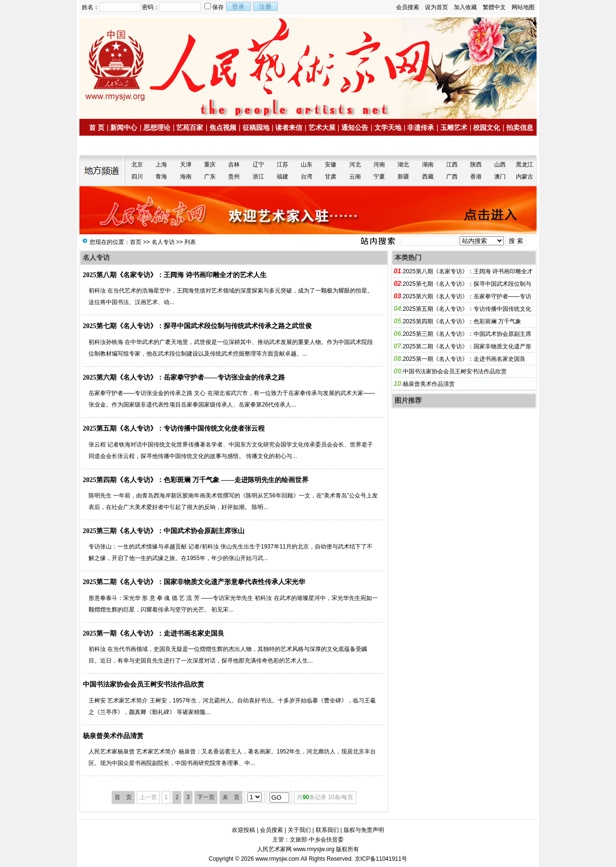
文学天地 (388, 127)
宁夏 (379, 177)
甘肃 (331, 177)
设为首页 (436, 7)
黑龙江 (525, 165)
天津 (186, 165)
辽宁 (258, 165)
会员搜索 (408, 7)
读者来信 (289, 127)
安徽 (331, 165)
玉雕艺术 (454, 127)
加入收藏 (465, 7)
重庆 (210, 165)
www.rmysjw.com (277, 859)
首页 (136, 242)
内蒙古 (525, 177)
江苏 (282, 165)
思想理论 (157, 127)
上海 (161, 165)
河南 (379, 165)
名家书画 (106, 146)
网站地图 (523, 7)
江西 (452, 165)
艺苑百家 (190, 127)
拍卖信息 (520, 127)
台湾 (307, 177)
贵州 (234, 177)
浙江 (258, 177)
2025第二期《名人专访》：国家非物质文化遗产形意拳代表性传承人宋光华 (194, 582)
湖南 (428, 165)
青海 (161, 177)
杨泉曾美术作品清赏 (113, 736)
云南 (355, 177)
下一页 (206, 797)
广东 (210, 177)
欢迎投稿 (244, 830)
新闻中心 (124, 127)
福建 (282, 177)
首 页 (97, 127)
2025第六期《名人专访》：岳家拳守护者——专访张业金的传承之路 (184, 377)
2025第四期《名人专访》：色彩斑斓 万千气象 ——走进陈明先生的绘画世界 (196, 480)
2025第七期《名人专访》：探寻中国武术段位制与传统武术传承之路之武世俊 (197, 326)
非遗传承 (421, 127)
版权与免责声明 (364, 830)
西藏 (428, 177)
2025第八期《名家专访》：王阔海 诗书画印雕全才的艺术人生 (175, 275)
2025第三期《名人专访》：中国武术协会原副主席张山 (164, 531)
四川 (137, 177)
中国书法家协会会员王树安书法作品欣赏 (143, 684)
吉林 (234, 165)
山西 (500, 165)
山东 (307, 165)
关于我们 (299, 830)
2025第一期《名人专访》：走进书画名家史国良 (154, 633)
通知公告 (355, 127)
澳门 (500, 177)
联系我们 (327, 830)
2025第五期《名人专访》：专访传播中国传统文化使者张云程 (174, 428)
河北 (355, 165)
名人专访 (163, 242)
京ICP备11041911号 (381, 859)
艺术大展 (322, 127)
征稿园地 (256, 127)
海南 (186, 177)
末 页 (231, 797)
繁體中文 (494, 7)
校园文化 (487, 127)
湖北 (403, 165)
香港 (476, 177)
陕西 (476, 165)
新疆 (403, 177)
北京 (137, 165)
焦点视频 (223, 127)
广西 (452, 177)
